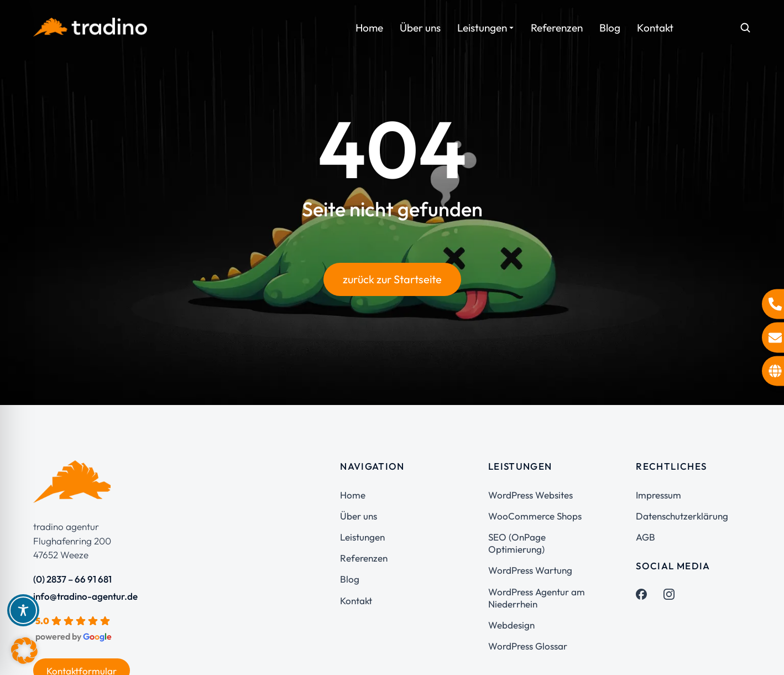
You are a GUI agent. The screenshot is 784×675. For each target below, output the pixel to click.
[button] (24, 651)
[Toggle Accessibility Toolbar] (23, 610)
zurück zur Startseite (392, 279)
